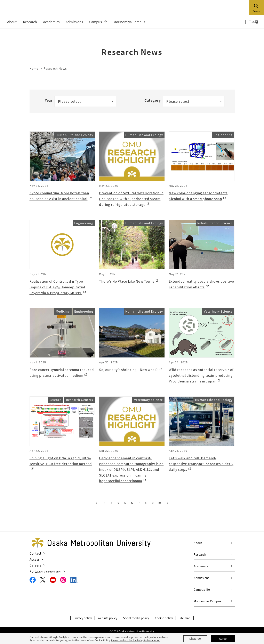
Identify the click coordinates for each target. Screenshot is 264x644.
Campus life (202, 598)
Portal (46, 579)
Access (35, 568)
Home (34, 68)
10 (159, 511)
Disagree (195, 639)
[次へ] (167, 511)
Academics (201, 575)
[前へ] (96, 511)
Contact (36, 562)
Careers (35, 573)
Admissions (202, 586)
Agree (223, 639)
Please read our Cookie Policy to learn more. (137, 640)
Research (200, 563)
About (198, 551)
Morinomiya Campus (207, 610)
